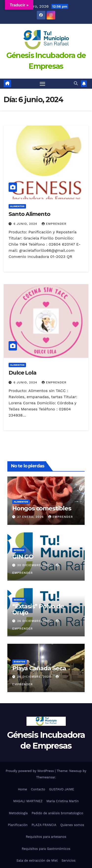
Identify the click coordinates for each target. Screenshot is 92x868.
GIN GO (23, 557)
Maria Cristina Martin (63, 801)
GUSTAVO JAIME (62, 789)
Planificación (18, 825)
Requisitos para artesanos (46, 837)
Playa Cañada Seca (39, 668)
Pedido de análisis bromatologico (57, 813)
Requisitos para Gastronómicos (46, 849)
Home (22, 789)
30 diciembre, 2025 (35, 565)
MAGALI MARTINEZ (28, 801)
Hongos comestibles (42, 508)
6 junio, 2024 (26, 224)
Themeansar (46, 777)
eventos (20, 662)
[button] (76, 83)
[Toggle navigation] (42, 84)
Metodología (18, 813)
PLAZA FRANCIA (44, 825)
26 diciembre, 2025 (35, 621)
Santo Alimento (29, 214)
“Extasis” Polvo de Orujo (38, 609)
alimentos (17, 206)
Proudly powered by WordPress (30, 771)
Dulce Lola (22, 373)
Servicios (69, 861)
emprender (54, 224)
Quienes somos (72, 825)
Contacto (38, 789)
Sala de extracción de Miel (37, 861)
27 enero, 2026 (31, 517)
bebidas (19, 550)
